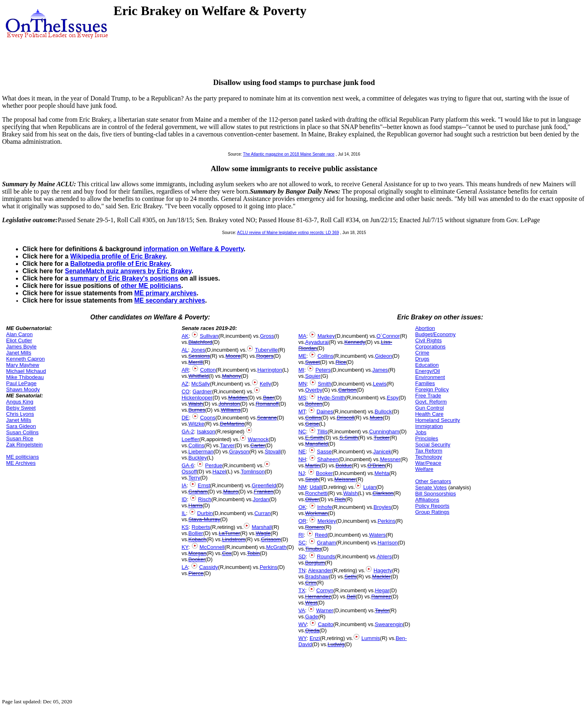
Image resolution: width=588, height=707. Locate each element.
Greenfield (264, 485)
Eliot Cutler (19, 340)
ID (184, 499)
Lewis (380, 384)
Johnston (229, 404)
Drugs (422, 359)
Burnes (197, 410)
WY (303, 638)
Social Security (433, 445)
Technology (429, 457)
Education (427, 365)
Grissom (271, 539)
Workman (316, 513)
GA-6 (188, 465)
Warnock (258, 439)
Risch (205, 499)
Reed (321, 535)
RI (301, 535)
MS (303, 398)
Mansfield (316, 444)
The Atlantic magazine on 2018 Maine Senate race (289, 154)
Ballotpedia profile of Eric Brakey (120, 264)
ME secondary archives (170, 300)
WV (303, 624)
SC (302, 543)
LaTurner (229, 533)
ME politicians (22, 457)
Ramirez (381, 597)
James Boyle (21, 347)
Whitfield (198, 376)
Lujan (370, 487)
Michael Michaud (26, 371)
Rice (341, 362)
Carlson (347, 390)
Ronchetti (316, 493)
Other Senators (433, 481)
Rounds (326, 556)
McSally (201, 384)
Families (425, 383)
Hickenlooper (197, 398)
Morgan (197, 553)
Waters (378, 535)
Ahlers (384, 556)
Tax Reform (429, 451)
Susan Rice (20, 438)
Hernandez (318, 597)
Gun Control (430, 408)
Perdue (214, 465)
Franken (264, 492)
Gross (267, 336)
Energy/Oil (428, 371)
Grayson (239, 452)
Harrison (388, 543)
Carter (258, 445)
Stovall (273, 452)
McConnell (212, 547)
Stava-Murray (204, 519)
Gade (312, 617)
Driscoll (346, 418)
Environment (430, 377)
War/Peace (428, 463)
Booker (197, 559)
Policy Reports (432, 506)
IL (184, 513)
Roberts (201, 527)
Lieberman (201, 452)
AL (185, 350)
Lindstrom (234, 539)
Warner (325, 610)
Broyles (382, 507)
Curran (263, 513)
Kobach (197, 539)
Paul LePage (21, 383)
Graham (198, 492)
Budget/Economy (435, 334)
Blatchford (200, 342)
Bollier (196, 533)
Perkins (268, 567)
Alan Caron (19, 334)
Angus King (20, 402)
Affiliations (427, 500)
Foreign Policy (432, 389)
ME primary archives (166, 293)
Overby (314, 390)
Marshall (262, 527)
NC (302, 432)
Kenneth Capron (26, 359)
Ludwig (336, 644)
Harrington (270, 370)
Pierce (196, 573)
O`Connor (388, 336)
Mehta (382, 473)
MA (303, 336)
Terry (194, 478)
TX (302, 590)
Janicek (382, 452)
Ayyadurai (317, 342)
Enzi (315, 638)
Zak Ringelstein (24, 445)
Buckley (198, 458)
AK (185, 336)
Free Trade (428, 396)
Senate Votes (431, 487)
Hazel (219, 472)
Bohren (314, 404)
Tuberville (266, 350)
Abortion (425, 328)
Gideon (383, 356)
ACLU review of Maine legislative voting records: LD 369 (288, 233)
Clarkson (383, 493)
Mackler (381, 577)
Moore (233, 356)
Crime (422, 353)
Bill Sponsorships (436, 494)
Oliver (312, 499)
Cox (227, 553)
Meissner (345, 479)
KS (185, 527)
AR (185, 370)
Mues (376, 418)
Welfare (424, 469)
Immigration (429, 426)
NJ (302, 473)
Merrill (195, 362)
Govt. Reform (431, 402)
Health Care (429, 414)
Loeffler (190, 439)
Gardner (202, 391)
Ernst (204, 485)
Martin (312, 465)
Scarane (267, 418)
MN (303, 384)
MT (302, 411)
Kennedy (355, 342)
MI (301, 370)
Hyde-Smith (331, 398)
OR (303, 521)
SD (302, 556)
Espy (393, 398)
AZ (185, 384)
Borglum (315, 563)
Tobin (253, 553)
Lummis (371, 638)
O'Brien (376, 465)
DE (185, 418)
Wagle (263, 533)
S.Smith (349, 438)
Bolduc (344, 465)
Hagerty (383, 570)
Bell (351, 597)
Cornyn (325, 590)
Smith (324, 384)
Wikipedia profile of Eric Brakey (118, 256)
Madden (238, 398)
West (311, 603)
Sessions (199, 356)
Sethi (350, 577)
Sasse (324, 452)
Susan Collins (22, 432)
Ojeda (312, 630)
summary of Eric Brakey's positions (124, 278)
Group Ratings (432, 512)
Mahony (232, 376)
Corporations (430, 347)
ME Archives (21, 463)
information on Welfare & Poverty (194, 249)
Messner (390, 459)
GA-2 (188, 432)
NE (302, 452)
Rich (340, 499)
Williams (231, 410)
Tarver (227, 445)
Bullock (383, 411)
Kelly (265, 384)
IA (184, 485)
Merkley (327, 521)
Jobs (421, 432)
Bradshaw (317, 577)
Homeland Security (438, 420)
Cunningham (384, 432)
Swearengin (389, 624)
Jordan (261, 499)
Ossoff (189, 472)
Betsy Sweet (21, 408)
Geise (312, 424)
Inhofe (325, 507)
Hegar (382, 590)
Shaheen (328, 459)
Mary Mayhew (23, 365)
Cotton (208, 370)
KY (185, 547)
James (380, 370)
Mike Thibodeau (25, 377)
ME (303, 356)
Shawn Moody (23, 389)
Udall (316, 487)
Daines (325, 411)
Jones (198, 350)
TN (302, 570)
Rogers (265, 356)
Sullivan (209, 336)
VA (302, 610)
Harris (195, 505)
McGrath (276, 547)
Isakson (206, 432)
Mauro (231, 492)
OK (302, 507)
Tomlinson (253, 472)
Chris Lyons (20, 414)
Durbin (205, 513)
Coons (208, 418)
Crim (311, 583)
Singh (312, 479)
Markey (326, 336)
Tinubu (313, 549)
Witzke (196, 424)
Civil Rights (429, 340)
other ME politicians (151, 286)
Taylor (382, 610)
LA (185, 567)
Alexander (320, 570)
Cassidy (209, 567)
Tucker (382, 438)
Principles (427, 438)
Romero (314, 527)
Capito (325, 624)
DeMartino (232, 424)
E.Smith (314, 438)
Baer (268, 398)
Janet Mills (19, 353)
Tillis (323, 432)
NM (303, 487)
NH (302, 459)
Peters (323, 370)
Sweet (312, 362)
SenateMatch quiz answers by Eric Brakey (128, 271)
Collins (196, 445)
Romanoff (267, 404)
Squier (313, 376)
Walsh (196, 404)
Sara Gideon (21, 426)
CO (186, 391)
